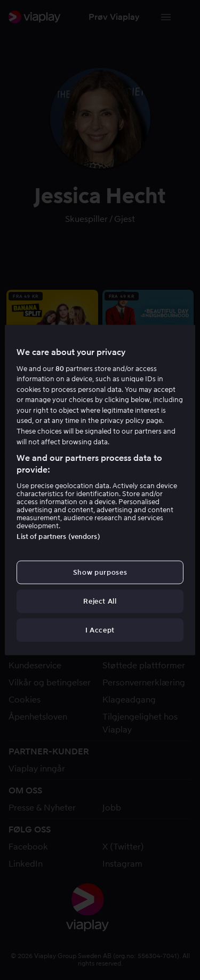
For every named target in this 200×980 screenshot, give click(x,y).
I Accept (100, 630)
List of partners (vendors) (58, 536)
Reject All (100, 601)
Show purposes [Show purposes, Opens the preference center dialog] (100, 572)
